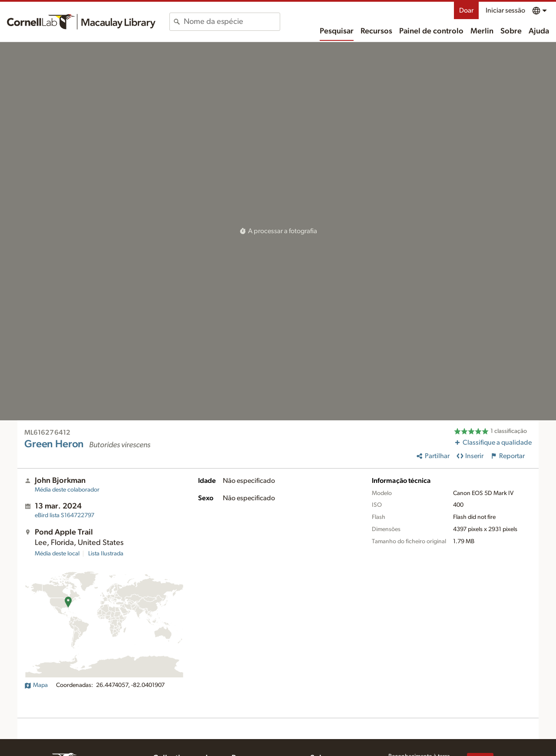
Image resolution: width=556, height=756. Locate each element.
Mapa (36, 685)
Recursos (376, 31)
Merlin (482, 31)
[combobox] (232, 22)
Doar (466, 10)
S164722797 (65, 515)
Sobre (511, 31)
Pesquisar (337, 31)
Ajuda (539, 31)
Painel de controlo (431, 31)
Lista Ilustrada (106, 554)
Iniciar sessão (505, 10)
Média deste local (57, 554)
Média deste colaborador (67, 490)
